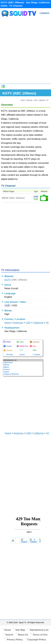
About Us (23, 635)
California (42, 100)
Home (23, 100)
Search (9, 635)
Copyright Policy (37, 640)
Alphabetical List (39, 630)
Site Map (20, 630)
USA (35, 100)
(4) (47, 100)
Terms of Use (40, 635)
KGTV (8, 280)
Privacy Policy (15, 640)
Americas (29, 100)
